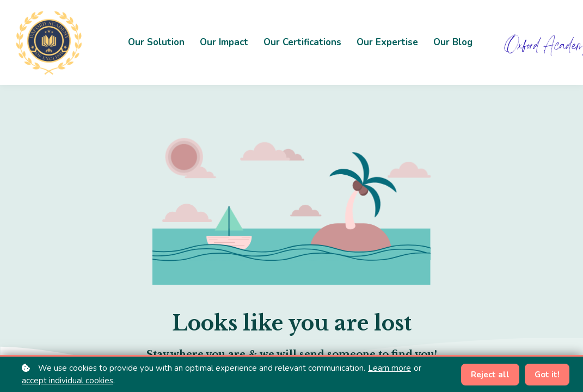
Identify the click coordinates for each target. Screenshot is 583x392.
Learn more (389, 368)
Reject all (490, 375)
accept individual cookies (67, 381)
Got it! (547, 375)
